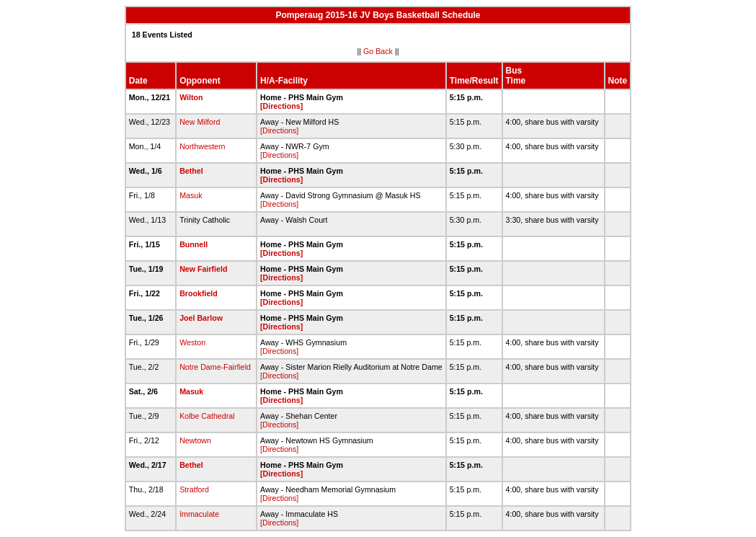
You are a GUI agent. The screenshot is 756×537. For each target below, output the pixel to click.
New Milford (200, 122)
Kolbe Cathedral (207, 416)
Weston (192, 342)
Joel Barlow (201, 318)
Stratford (194, 489)
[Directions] (281, 106)
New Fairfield (203, 269)
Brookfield (199, 293)
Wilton (191, 97)
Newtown (195, 440)
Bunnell (194, 244)
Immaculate (199, 514)
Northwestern (202, 146)
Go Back (378, 51)
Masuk (191, 195)
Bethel (191, 171)
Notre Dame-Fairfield (215, 367)
